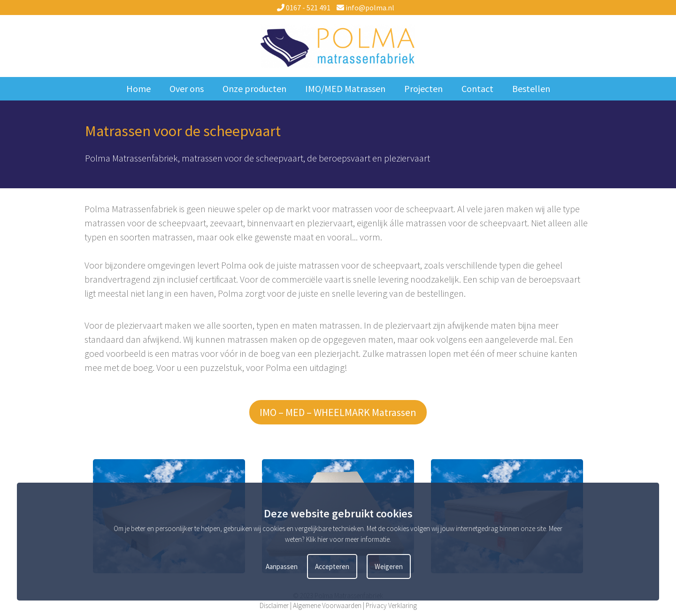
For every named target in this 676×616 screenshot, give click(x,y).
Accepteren (332, 566)
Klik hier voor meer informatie (348, 539)
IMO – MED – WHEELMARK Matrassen (338, 412)
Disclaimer (274, 605)
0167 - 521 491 (304, 8)
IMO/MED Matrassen (345, 89)
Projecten (423, 89)
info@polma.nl (365, 8)
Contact (477, 89)
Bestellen (531, 89)
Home (138, 89)
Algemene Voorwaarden (327, 605)
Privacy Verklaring (391, 605)
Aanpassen (282, 566)
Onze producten (254, 89)
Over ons (187, 89)
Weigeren (389, 566)
